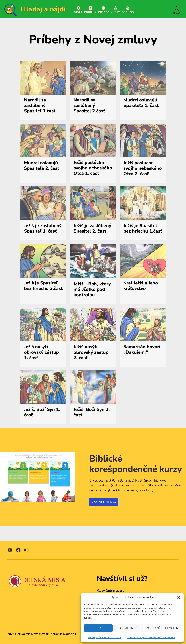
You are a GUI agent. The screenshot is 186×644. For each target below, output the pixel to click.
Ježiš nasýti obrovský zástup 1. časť (41, 352)
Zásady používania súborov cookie (105, 637)
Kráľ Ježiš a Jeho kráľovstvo (141, 286)
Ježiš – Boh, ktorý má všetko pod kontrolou (92, 289)
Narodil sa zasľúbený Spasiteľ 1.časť (40, 105)
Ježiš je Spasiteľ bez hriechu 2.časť (43, 286)
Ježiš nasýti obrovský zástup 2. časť (91, 352)
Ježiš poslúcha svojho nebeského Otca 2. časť (143, 168)
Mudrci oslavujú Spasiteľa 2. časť (42, 166)
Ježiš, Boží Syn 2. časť (92, 412)
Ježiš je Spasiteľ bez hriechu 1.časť (143, 228)
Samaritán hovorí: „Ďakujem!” (142, 350)
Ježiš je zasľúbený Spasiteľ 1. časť (43, 228)
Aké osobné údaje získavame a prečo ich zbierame (151, 637)
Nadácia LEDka (74, 634)
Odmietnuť (129, 628)
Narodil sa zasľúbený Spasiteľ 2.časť (89, 105)
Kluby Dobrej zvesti (111, 591)
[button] (179, 598)
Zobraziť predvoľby (163, 628)
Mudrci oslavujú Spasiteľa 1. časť (141, 103)
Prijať (98, 628)
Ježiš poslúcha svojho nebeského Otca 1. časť (93, 168)
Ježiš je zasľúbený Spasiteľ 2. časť (92, 228)
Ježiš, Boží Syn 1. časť (42, 412)
